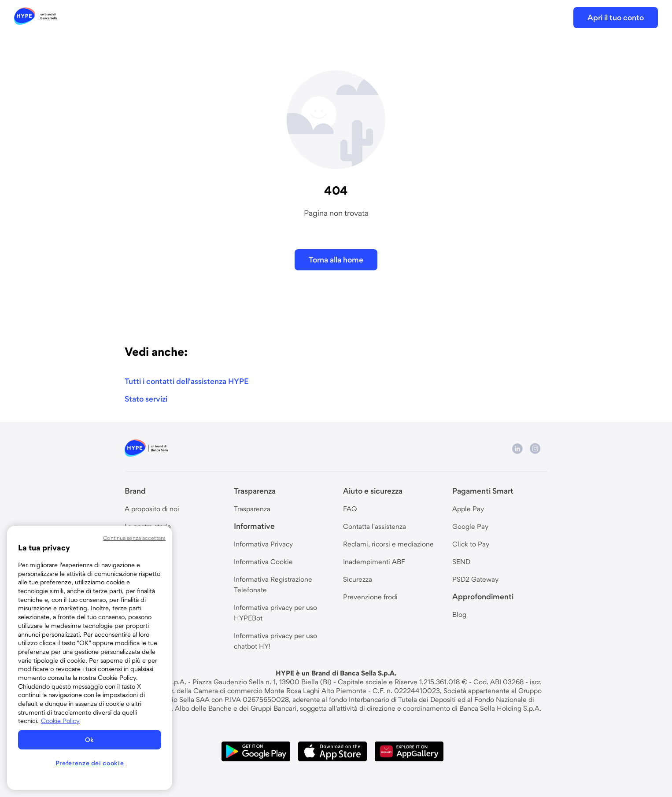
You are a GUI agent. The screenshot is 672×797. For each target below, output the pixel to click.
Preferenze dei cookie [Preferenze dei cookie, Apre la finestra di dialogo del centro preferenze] (90, 763)
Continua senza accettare (134, 538)
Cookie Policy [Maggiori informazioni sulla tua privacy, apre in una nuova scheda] (60, 721)
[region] (90, 658)
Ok (90, 740)
